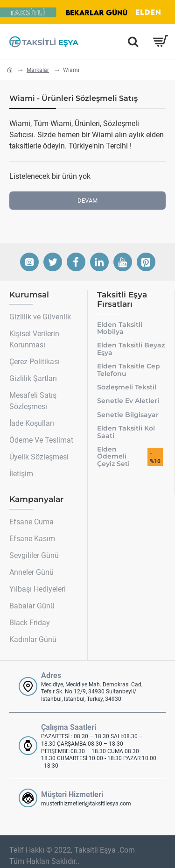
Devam (87, 201)
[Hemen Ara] (133, 42)
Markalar (38, 70)
